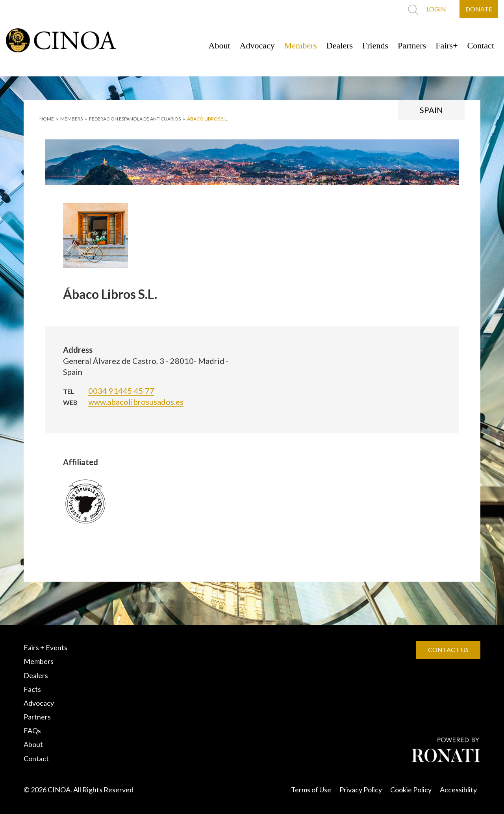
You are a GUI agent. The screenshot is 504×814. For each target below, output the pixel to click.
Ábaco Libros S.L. (208, 119)
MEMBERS (71, 119)
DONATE (479, 9)
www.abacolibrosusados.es (136, 402)
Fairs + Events (45, 647)
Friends (375, 45)
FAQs (32, 731)
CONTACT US (448, 650)
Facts (32, 689)
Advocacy (257, 45)
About (220, 45)
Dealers (340, 45)
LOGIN (436, 9)
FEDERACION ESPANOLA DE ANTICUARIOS (135, 119)
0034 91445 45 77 (121, 391)
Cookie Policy (411, 790)
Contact (481, 45)
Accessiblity (458, 790)
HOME (47, 119)
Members (301, 45)
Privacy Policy (361, 790)
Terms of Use (311, 790)
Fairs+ (447, 45)
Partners (412, 45)
